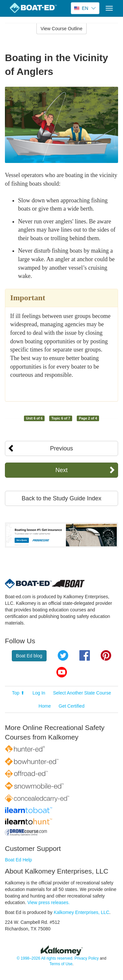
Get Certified (72, 706)
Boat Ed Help (19, 860)
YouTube (62, 672)
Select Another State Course (82, 693)
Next (61, 470)
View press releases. (49, 902)
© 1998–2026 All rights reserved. (45, 958)
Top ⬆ (18, 693)
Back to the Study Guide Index (61, 498)
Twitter (63, 655)
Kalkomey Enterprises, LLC (82, 912)
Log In (39, 693)
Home (45, 706)
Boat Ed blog (29, 656)
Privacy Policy (87, 958)
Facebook (85, 655)
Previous (61, 448)
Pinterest (106, 655)
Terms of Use (61, 964)
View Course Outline (61, 29)
